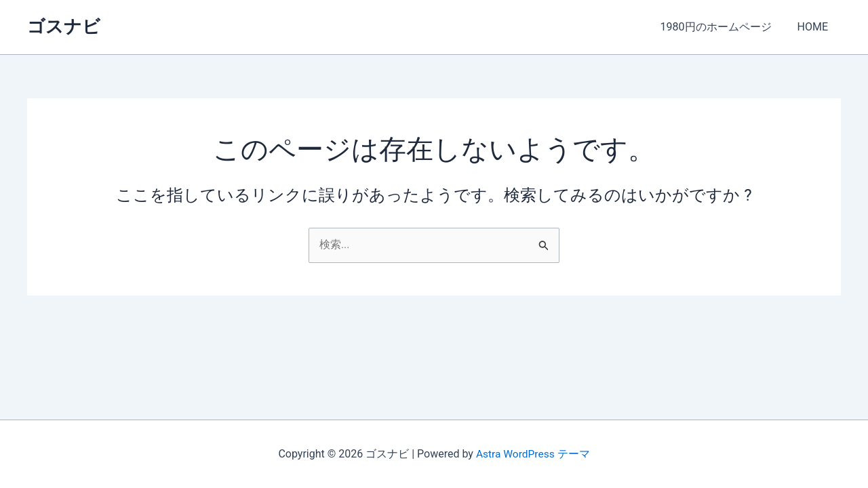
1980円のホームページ (722, 27)
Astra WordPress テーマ (533, 454)
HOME (815, 27)
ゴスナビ (64, 26)
